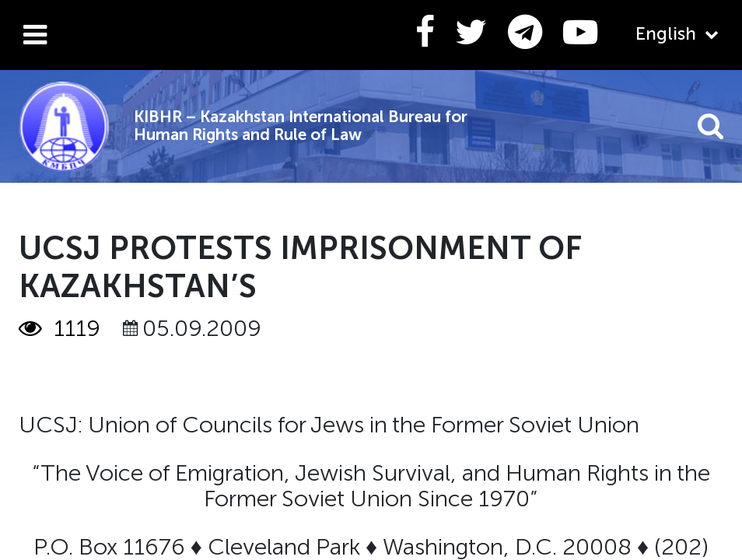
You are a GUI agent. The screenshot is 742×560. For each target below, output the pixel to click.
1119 (59, 329)
